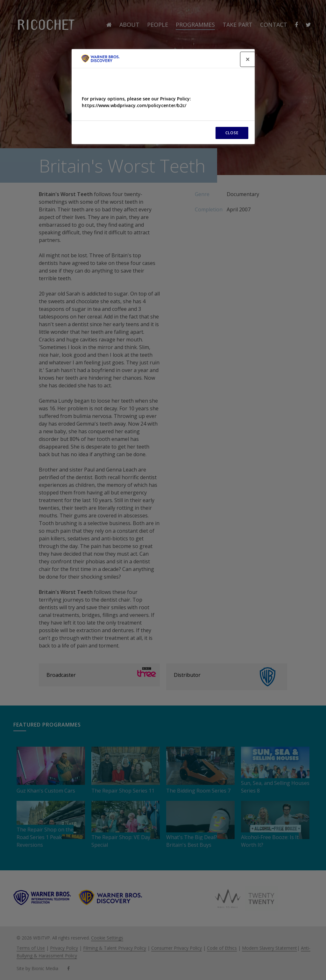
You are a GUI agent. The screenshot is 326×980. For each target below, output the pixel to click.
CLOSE (232, 133)
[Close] (248, 59)
